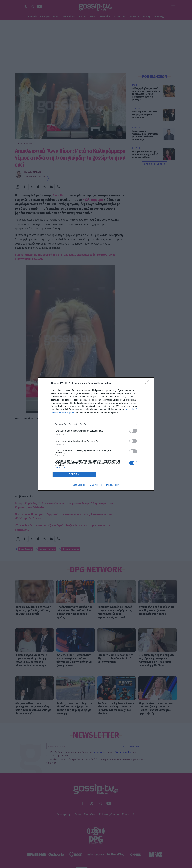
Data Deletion (79, 485)
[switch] (133, 431)
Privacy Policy (113, 485)
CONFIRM (74, 474)
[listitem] (96, 424)
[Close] (148, 383)
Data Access (96, 485)
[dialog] (96, 434)
